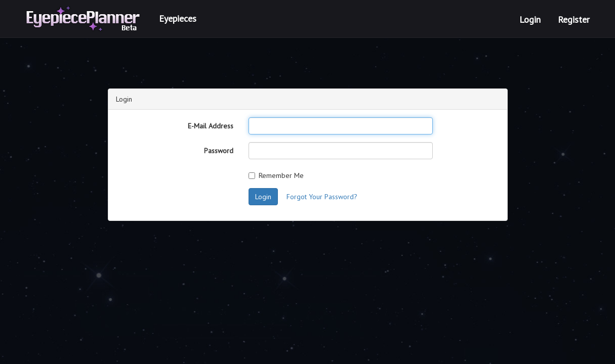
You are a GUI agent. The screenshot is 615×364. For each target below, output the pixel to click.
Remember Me (276, 175)
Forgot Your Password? (322, 197)
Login (530, 19)
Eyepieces (178, 18)
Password (219, 151)
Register (574, 19)
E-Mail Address (211, 126)
